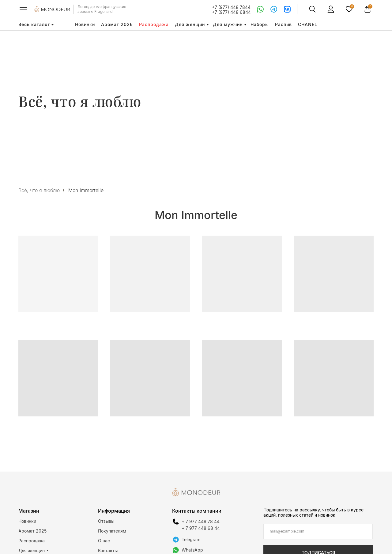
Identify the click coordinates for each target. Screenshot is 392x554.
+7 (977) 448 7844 (231, 7)
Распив (283, 24)
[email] (318, 531)
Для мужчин (228, 24)
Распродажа (154, 24)
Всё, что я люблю (39, 190)
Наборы (260, 24)
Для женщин (190, 24)
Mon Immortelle (86, 190)
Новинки (85, 24)
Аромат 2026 (117, 24)
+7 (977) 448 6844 (231, 12)
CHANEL (308, 24)
